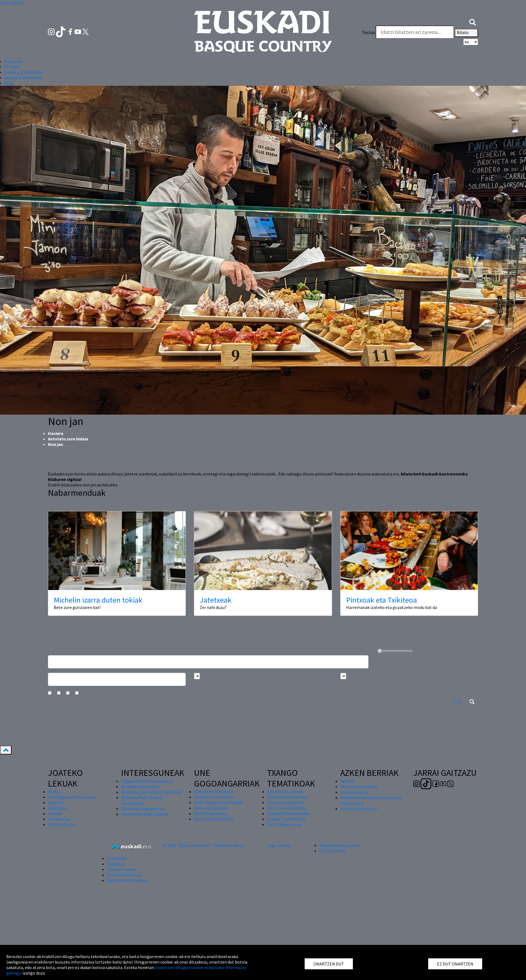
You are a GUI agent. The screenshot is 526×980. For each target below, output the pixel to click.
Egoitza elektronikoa (127, 880)
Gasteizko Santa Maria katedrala (151, 792)
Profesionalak (332, 851)
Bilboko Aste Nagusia (214, 791)
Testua (368, 32)
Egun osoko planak (285, 791)
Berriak (347, 781)
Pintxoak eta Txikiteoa (381, 600)
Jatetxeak (216, 600)
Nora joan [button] (13, 61)
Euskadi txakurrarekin (287, 797)
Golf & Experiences (285, 824)
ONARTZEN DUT (329, 964)
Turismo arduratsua (359, 808)
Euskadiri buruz (355, 792)
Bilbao (54, 791)
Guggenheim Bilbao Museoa (147, 781)
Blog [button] (9, 83)
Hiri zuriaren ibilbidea (287, 808)
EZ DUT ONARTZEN (455, 964)
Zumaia (55, 813)
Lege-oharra (279, 845)
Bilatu (466, 33)
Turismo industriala (285, 802)
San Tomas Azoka (210, 813)
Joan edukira (12, 3)
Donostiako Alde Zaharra (144, 814)
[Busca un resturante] (208, 662)
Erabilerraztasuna (124, 875)
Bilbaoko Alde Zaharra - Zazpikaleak (143, 800)
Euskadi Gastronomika (288, 813)
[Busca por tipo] (343, 676)
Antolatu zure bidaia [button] (23, 78)
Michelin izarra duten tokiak (98, 600)
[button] (473, 21)
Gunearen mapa (122, 869)
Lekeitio (56, 802)
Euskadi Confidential (286, 819)
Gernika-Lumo (61, 824)
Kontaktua (117, 858)
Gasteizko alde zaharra (143, 808)
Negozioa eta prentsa (340, 845)
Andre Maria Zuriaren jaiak (218, 802)
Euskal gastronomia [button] (23, 72)
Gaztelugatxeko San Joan (72, 797)
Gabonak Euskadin (211, 808)
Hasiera (56, 433)
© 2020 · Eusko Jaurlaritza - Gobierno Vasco (203, 845)
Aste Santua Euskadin (214, 819)
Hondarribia (59, 819)
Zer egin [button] (12, 67)
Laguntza (116, 864)
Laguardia (57, 808)
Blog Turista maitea (359, 787)
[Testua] (415, 32)
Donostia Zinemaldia (214, 797)
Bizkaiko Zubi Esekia (140, 787)
